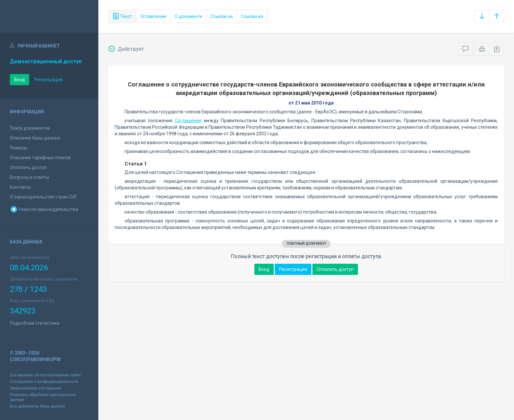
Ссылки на (222, 16)
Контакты (20, 187)
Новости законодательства (44, 209)
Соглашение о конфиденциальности (44, 382)
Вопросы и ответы (30, 177)
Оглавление (153, 16)
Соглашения (188, 121)
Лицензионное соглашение (36, 388)
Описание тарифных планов (40, 158)
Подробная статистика (35, 323)
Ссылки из (252, 16)
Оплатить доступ (28, 167)
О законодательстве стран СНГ (43, 197)
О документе (188, 16)
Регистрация (49, 80)
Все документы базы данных (37, 406)
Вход (20, 80)
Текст (122, 16)
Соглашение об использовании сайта (45, 375)
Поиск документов (30, 128)
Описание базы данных (35, 138)
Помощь (19, 148)
